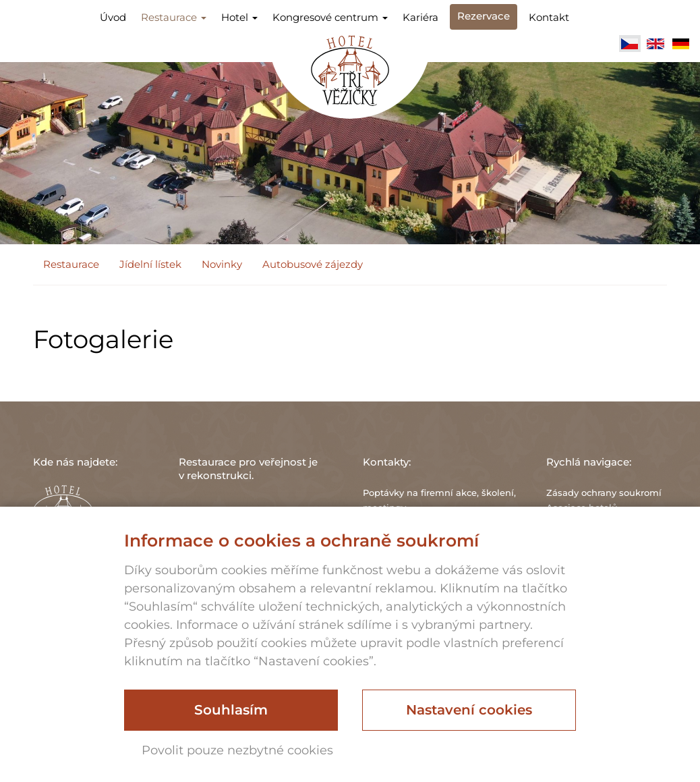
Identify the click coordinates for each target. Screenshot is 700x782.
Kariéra (420, 17)
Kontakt (549, 17)
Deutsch (681, 44)
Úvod (113, 17)
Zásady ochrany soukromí (604, 493)
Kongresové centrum (330, 17)
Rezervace (484, 16)
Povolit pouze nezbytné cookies (237, 750)
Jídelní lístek (150, 264)
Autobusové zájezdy (313, 264)
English (655, 44)
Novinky (222, 264)
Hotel (239, 17)
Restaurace (174, 17)
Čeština (630, 44)
